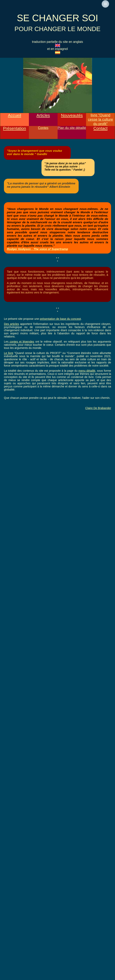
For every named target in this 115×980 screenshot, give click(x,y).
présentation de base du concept (60, 319)
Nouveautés (72, 115)
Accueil (14, 115)
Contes (43, 128)
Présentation (14, 128)
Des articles (11, 324)
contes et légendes (21, 342)
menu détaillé (87, 371)
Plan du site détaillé (72, 128)
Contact (100, 128)
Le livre (9, 353)
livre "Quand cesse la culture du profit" (101, 119)
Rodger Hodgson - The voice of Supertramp (37, 249)
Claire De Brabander (98, 408)
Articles (43, 115)
